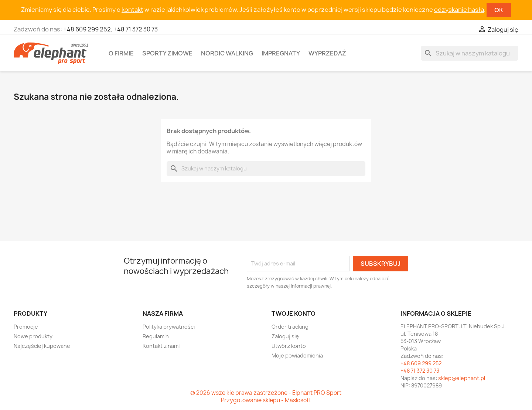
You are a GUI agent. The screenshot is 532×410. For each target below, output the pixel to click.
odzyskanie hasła (459, 10)
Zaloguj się (285, 336)
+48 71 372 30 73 (136, 29)
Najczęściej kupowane (42, 346)
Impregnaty (281, 53)
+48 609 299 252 (87, 29)
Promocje (26, 327)
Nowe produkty (33, 336)
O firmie (121, 53)
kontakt (132, 10)
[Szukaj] (470, 53)
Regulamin (156, 336)
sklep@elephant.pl (462, 378)
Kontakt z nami (161, 346)
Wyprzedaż (327, 53)
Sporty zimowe (167, 53)
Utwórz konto (289, 346)
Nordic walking (227, 53)
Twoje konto (294, 314)
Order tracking (290, 327)
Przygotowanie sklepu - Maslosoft (266, 400)
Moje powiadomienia (297, 355)
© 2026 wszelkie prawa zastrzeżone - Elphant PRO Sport (266, 393)
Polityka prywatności (169, 327)
